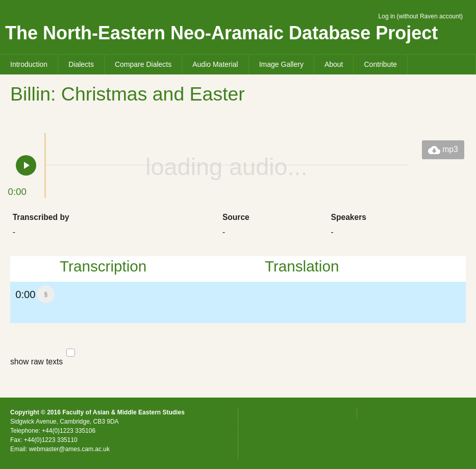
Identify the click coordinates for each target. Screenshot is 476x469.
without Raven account (430, 16)
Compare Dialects (143, 64)
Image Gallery (281, 64)
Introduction (29, 64)
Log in (387, 16)
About (334, 64)
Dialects (81, 64)
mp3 (443, 150)
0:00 (31, 297)
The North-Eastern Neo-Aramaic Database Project (221, 33)
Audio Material (215, 64)
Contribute (380, 64)
